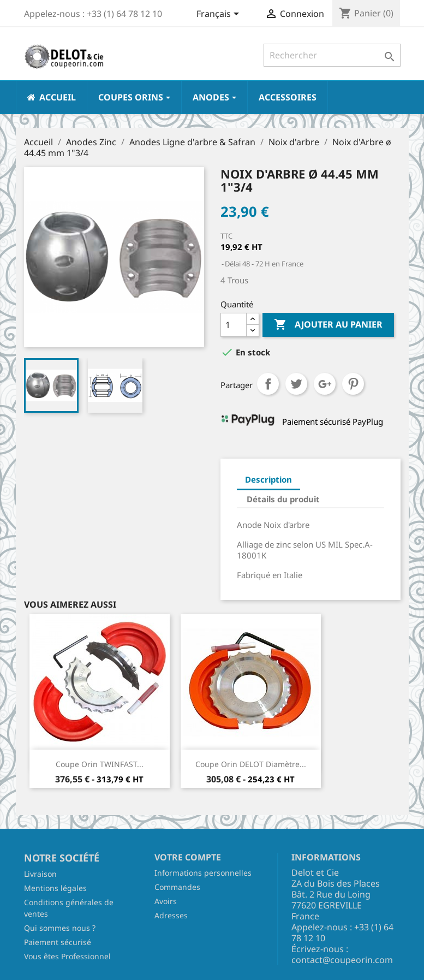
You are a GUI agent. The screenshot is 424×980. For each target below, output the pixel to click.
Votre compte (188, 857)
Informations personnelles (203, 873)
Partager (268, 384)
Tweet (296, 384)
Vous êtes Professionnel (67, 956)
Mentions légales (55, 888)
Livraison (40, 874)
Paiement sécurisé (58, 942)
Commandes (177, 887)
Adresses (171, 915)
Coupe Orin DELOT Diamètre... (251, 764)
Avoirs (166, 901)
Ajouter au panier (328, 325)
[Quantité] (234, 325)
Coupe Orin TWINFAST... (100, 764)
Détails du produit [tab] (283, 499)
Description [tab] (268, 479)
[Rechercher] (332, 55)
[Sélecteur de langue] (220, 15)
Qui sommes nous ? (60, 928)
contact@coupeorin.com (342, 960)
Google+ (325, 384)
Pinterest (353, 384)
